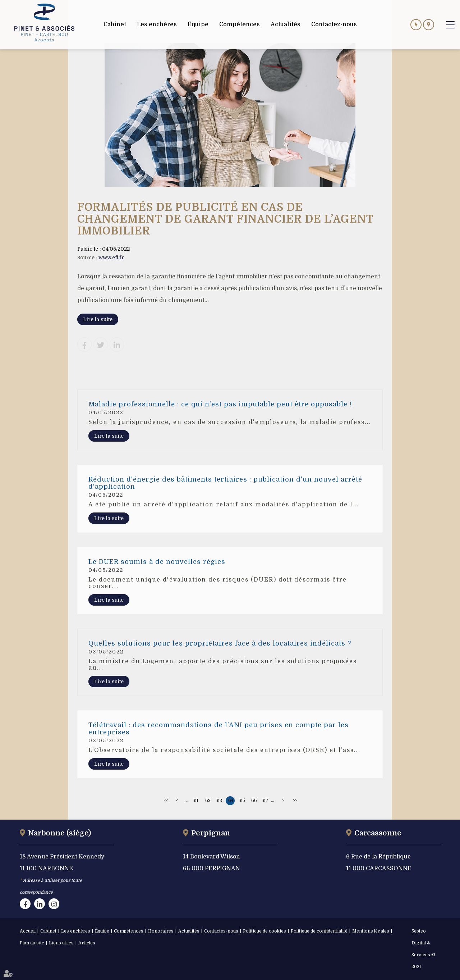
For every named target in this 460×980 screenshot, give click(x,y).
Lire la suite (98, 319)
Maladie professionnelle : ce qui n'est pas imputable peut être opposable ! (220, 404)
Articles (87, 943)
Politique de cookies (264, 931)
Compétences (129, 931)
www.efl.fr (111, 257)
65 (242, 801)
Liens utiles (61, 943)
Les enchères (76, 931)
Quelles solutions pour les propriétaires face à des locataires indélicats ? (220, 643)
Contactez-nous (221, 931)
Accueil (28, 931)
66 (254, 801)
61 (196, 801)
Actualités (189, 931)
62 (208, 801)
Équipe (102, 931)
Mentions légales (371, 931)
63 (219, 801)
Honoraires (161, 931)
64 (231, 801)
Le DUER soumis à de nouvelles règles (157, 562)
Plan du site (32, 943)
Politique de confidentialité (319, 931)
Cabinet (48, 931)
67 (266, 801)
